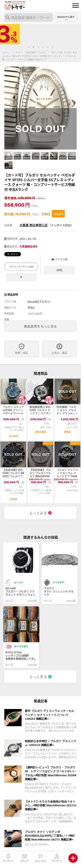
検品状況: (12, 246)
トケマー (18, 53)
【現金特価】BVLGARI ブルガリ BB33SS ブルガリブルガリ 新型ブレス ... (13, 473)
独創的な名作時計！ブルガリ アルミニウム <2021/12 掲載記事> (51, 743)
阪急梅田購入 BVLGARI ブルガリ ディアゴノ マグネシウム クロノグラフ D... (40, 410)
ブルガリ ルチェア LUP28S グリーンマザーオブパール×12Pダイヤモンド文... (13, 410)
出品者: (9, 225)
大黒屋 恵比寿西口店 (33, 225)
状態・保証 (22, 353)
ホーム (6, 53)
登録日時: (13, 239)
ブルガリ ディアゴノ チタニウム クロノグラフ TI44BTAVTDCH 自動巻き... (67, 473)
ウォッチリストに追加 (23, 267)
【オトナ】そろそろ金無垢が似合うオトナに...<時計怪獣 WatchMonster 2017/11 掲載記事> (51, 805)
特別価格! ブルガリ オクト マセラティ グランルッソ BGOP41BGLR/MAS (67, 410)
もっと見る (41, 677)
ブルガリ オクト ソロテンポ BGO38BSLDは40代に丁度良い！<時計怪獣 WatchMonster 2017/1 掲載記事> (50, 836)
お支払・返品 (59, 353)
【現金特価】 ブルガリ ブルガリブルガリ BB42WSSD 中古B (40, 473)
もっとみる (41, 513)
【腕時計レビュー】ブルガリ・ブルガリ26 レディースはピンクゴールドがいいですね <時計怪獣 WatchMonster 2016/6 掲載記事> (51, 773)
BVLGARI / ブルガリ (36, 53)
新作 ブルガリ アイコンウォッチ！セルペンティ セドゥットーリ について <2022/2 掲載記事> (49, 715)
